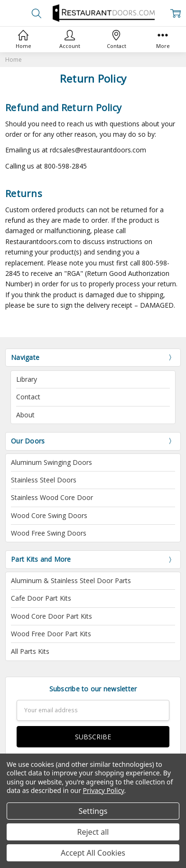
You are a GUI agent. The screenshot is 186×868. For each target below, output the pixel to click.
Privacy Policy (104, 790)
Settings (93, 811)
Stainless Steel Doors (44, 480)
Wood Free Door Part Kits (51, 634)
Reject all (93, 832)
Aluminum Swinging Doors (51, 462)
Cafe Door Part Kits (41, 598)
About (25, 415)
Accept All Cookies (93, 853)
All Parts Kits (30, 651)
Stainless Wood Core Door (52, 497)
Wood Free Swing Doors (49, 533)
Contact (28, 397)
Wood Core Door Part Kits (51, 616)
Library (27, 379)
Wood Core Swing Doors (49, 515)
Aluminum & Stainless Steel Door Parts (71, 580)
